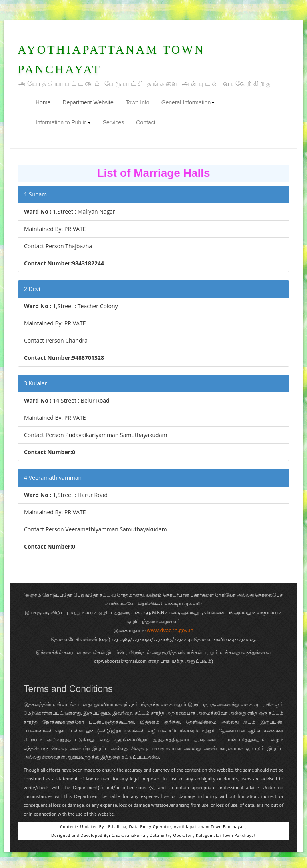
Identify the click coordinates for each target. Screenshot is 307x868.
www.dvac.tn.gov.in (170, 630)
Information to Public (63, 122)
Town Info (138, 102)
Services (114, 122)
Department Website (88, 102)
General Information (188, 102)
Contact (146, 122)
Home (46, 102)
